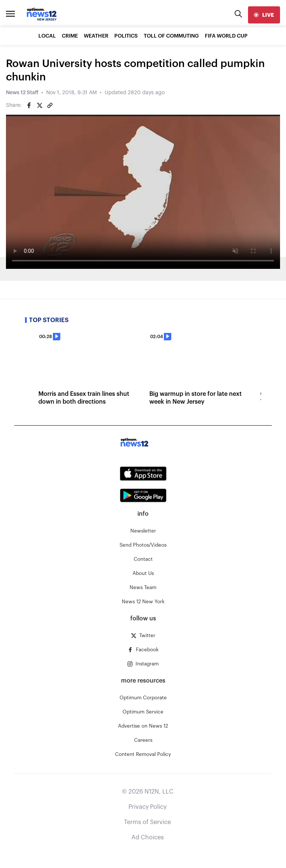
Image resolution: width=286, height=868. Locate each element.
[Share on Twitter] (39, 105)
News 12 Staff (22, 93)
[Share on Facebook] (29, 105)
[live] (264, 15)
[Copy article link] (50, 105)
